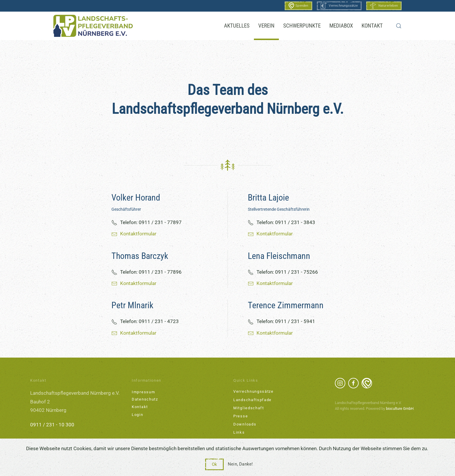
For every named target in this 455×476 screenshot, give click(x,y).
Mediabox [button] (341, 26)
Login (138, 415)
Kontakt (372, 26)
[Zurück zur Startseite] (93, 26)
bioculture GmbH (400, 409)
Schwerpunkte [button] (302, 26)
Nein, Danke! (240, 464)
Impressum (143, 392)
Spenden (298, 6)
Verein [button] (266, 26)
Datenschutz (145, 399)
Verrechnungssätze (339, 6)
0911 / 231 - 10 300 (52, 425)
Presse (241, 416)
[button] (399, 26)
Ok (214, 464)
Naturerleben (384, 6)
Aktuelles (237, 26)
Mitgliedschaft (249, 408)
